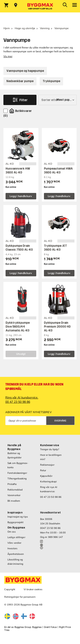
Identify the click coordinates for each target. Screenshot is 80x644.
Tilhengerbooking (17, 478)
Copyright (10, 589)
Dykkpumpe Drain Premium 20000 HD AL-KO (57, 327)
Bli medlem (14, 501)
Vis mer (8, 56)
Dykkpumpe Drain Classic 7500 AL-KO (19, 248)
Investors (12, 548)
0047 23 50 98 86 (50, 528)
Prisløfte (12, 484)
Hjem (7, 28)
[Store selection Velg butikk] (16, 5)
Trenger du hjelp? (50, 449)
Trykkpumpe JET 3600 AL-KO (55, 248)
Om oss (12, 532)
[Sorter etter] (57, 100)
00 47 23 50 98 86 (51, 497)
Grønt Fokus (50, 627)
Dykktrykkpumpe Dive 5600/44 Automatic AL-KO (18, 327)
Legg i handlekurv (21, 196)
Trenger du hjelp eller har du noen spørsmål (34, 387)
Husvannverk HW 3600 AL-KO (18, 171)
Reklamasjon (47, 465)
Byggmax (37, 627)
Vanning (45, 28)
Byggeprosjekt (15, 522)
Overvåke (60, 421)
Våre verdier (14, 543)
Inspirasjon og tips (18, 517)
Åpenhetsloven (16, 554)
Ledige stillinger (16, 537)
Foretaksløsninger (17, 473)
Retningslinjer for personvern (20, 597)
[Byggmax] (40, 6)
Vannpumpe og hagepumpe (25, 71)
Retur (43, 470)
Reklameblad (15, 490)
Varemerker (14, 495)
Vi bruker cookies (33, 589)
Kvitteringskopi (49, 481)
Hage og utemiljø (25, 28)
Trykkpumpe (51, 81)
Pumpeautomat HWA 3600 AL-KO (58, 171)
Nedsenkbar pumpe (20, 81)
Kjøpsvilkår (46, 476)
